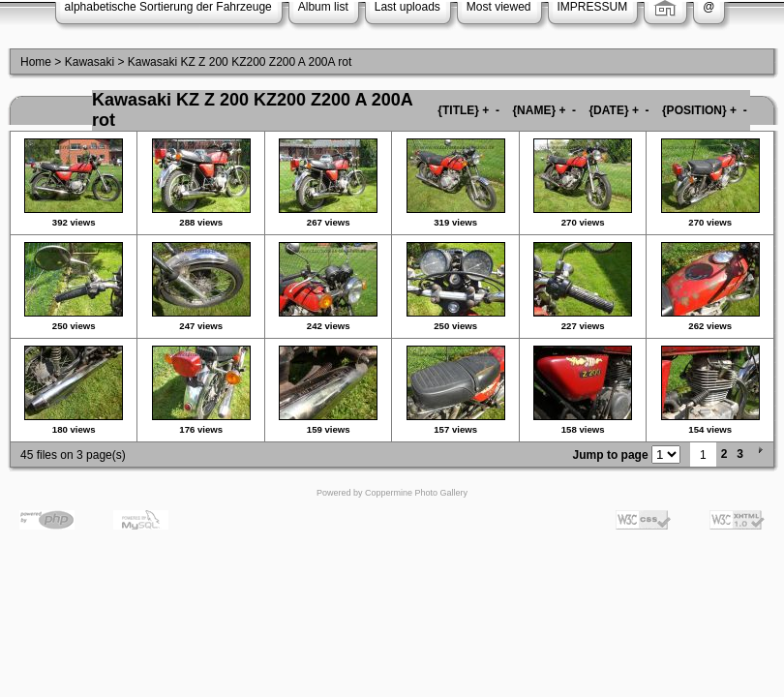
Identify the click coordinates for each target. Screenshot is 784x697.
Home (36, 62)
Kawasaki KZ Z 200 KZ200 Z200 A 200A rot (240, 62)
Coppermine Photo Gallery (416, 493)
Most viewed (499, 7)
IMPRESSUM (593, 7)
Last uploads (407, 7)
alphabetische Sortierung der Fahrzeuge (168, 7)
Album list (323, 7)
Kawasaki (90, 62)
